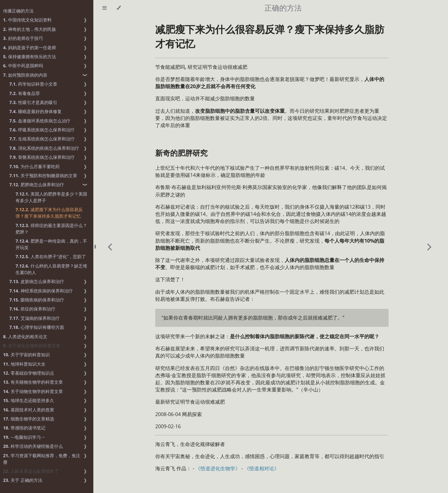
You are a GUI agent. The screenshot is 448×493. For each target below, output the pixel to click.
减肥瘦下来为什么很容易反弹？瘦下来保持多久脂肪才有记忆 (49, 213)
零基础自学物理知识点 (29, 373)
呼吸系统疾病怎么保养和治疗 (42, 130)
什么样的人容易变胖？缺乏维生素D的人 (51, 269)
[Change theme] (119, 8)
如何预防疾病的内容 (25, 75)
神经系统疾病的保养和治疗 (41, 291)
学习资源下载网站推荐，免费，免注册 (42, 459)
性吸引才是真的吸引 (33, 102)
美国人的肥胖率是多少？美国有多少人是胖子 (51, 197)
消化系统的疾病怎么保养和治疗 (44, 148)
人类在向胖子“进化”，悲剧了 (51, 256)
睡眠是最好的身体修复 (35, 111)
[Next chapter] (429, 247)
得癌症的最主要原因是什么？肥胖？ (51, 229)
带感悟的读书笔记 (24, 428)
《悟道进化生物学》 (218, 468)
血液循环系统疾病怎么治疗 (40, 121)
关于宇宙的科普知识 (26, 355)
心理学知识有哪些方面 (37, 327)
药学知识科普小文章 (33, 84)
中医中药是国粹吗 (23, 66)
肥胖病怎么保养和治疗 (37, 185)
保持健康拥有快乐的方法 (30, 57)
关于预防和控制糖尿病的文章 (43, 175)
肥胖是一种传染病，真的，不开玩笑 (51, 244)
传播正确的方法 (18, 11)
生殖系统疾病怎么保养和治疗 (42, 139)
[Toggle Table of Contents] (105, 8)
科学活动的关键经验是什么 (33, 446)
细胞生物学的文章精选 (29, 419)
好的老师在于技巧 (23, 38)
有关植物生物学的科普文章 (33, 382)
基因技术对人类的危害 (29, 410)
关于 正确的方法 (23, 480)
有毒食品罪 (25, 93)
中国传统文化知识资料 (27, 20)
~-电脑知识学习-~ (24, 437)
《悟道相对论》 (262, 468)
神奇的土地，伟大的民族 (30, 29)
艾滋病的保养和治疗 (35, 318)
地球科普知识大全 (24, 364)
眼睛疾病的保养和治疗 (37, 300)
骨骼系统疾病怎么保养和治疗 (42, 157)
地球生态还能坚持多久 (29, 400)
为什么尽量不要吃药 (35, 166)
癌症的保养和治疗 (32, 309)
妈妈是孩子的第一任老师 (30, 47)
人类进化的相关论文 (25, 337)
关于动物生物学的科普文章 (33, 391)
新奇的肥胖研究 (181, 153)
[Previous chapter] (110, 247)
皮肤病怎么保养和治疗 (37, 281)
